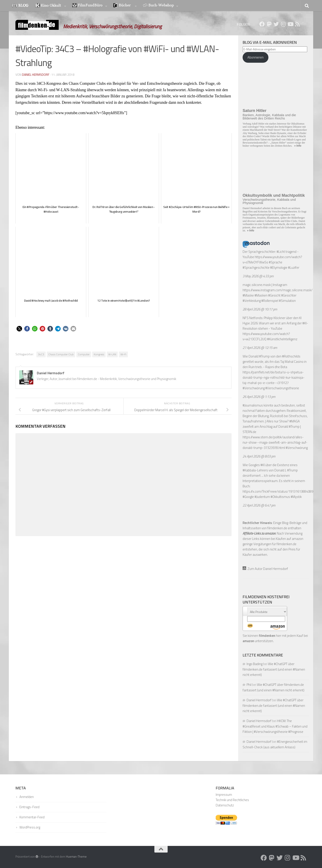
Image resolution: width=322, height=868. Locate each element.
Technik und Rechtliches (232, 800)
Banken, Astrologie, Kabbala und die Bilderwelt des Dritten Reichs (269, 117)
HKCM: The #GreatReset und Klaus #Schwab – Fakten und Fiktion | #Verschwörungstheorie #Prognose (275, 726)
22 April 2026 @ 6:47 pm (259, 505)
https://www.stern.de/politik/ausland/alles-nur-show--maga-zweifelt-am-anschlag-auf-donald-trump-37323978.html (275, 442)
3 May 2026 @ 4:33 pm (258, 276)
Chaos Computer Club (61, 354)
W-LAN (112, 354)
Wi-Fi (123, 354)
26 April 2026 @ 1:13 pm (259, 397)
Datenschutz (225, 805)
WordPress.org (30, 827)
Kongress (99, 354)
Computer (84, 354)
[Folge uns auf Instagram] (283, 24)
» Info (298, 146)
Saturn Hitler (255, 111)
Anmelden (27, 797)
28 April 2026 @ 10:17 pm (260, 309)
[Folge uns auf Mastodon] (269, 24)
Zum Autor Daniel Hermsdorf (265, 569)
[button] (19, 329)
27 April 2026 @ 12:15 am (260, 348)
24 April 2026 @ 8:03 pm (259, 456)
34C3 (41, 354)
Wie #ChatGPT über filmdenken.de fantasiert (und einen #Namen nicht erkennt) (274, 669)
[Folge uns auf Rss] (297, 24)
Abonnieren (256, 57)
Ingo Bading (255, 664)
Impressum (224, 795)
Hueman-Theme (76, 857)
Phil (249, 685)
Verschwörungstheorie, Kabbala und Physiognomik (269, 201)
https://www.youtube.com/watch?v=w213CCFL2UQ (266, 336)
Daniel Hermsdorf (36, 75)
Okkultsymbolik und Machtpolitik (274, 195)
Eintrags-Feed (29, 807)
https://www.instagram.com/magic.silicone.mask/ (278, 290)
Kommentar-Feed (32, 817)
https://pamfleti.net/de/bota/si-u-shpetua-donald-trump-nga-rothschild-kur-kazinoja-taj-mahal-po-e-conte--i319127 (274, 377)
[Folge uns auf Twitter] (276, 24)
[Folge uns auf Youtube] (290, 24)
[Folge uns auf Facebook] (262, 24)
